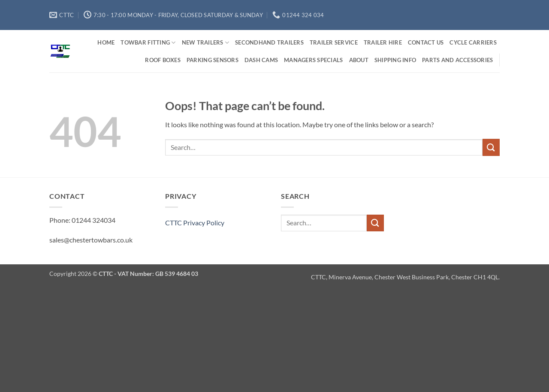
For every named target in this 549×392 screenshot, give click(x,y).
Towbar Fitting (148, 43)
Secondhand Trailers (269, 42)
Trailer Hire (383, 42)
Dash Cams (261, 60)
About (359, 60)
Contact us (426, 42)
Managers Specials (313, 60)
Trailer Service (334, 42)
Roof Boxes (163, 60)
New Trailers (206, 43)
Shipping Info (395, 60)
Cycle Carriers (473, 42)
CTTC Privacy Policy (195, 223)
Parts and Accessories (457, 60)
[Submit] (491, 147)
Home (106, 42)
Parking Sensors (213, 60)
